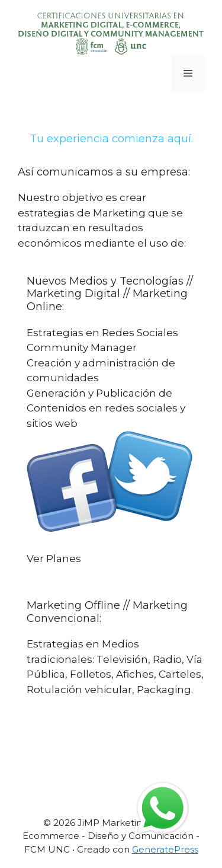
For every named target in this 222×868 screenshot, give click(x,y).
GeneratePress (165, 849)
